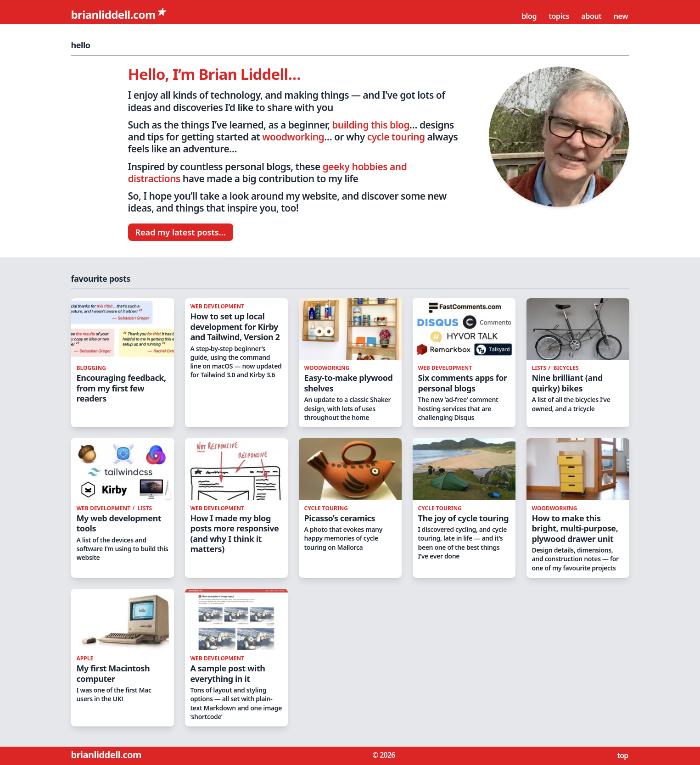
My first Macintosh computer (113, 673)
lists (540, 368)
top (623, 755)
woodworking (293, 137)
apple (85, 658)
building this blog (371, 125)
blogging (91, 368)
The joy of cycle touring (464, 518)
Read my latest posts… (181, 232)
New (622, 16)
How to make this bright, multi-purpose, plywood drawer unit (575, 528)
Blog (530, 16)
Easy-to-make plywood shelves (349, 383)
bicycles (566, 368)
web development (218, 306)
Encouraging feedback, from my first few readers (121, 388)
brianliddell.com (115, 14)
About (592, 16)
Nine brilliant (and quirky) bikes (567, 383)
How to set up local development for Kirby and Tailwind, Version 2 (235, 327)
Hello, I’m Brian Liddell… (214, 74)
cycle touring (396, 137)
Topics (560, 16)
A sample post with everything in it (228, 673)
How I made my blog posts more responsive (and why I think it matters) (235, 534)
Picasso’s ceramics (340, 518)
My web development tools (119, 523)
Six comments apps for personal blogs (463, 383)
